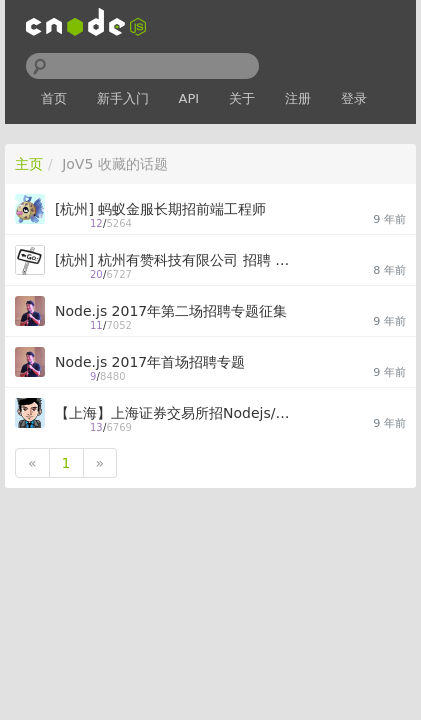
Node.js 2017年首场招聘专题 (150, 362)
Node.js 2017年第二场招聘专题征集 (171, 311)
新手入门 (123, 98)
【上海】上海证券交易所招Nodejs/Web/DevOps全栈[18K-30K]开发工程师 (178, 413)
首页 (54, 98)
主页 (29, 164)
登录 (354, 98)
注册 (298, 98)
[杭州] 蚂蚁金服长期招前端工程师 (160, 209)
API (189, 98)
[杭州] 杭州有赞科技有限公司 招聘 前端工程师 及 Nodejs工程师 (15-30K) (178, 260)
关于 (242, 98)
